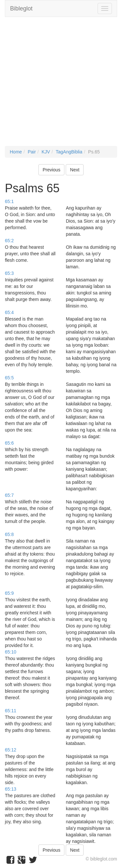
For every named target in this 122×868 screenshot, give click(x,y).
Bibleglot (21, 8)
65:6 (9, 443)
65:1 (9, 201)
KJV (46, 152)
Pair (32, 152)
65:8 (9, 534)
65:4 (9, 312)
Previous (51, 170)
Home (16, 152)
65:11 (11, 711)
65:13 (11, 789)
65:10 (11, 652)
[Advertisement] (61, 85)
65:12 (11, 750)
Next (75, 170)
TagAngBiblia (69, 152)
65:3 (9, 273)
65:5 (9, 378)
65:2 (9, 241)
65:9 (9, 593)
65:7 (9, 495)
